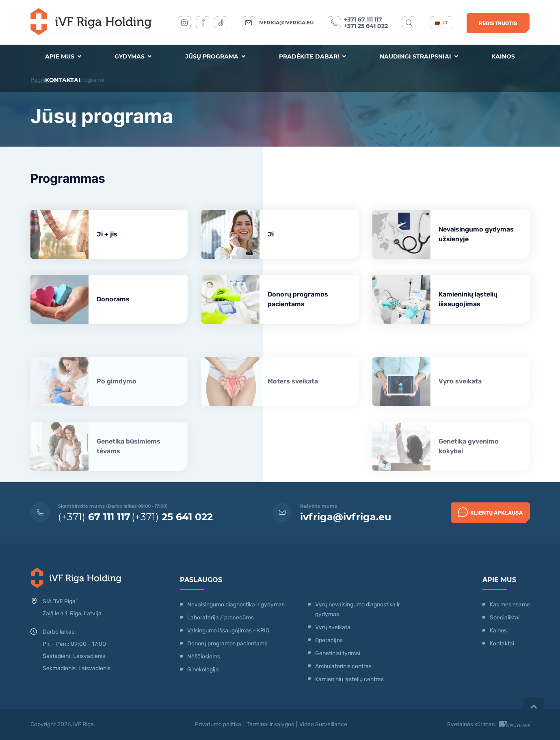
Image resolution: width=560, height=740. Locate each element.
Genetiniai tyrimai (338, 653)
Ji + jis (107, 234)
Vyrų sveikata (333, 627)
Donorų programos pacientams (298, 299)
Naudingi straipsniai (419, 56)
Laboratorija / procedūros (221, 618)
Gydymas (133, 56)
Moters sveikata (293, 400)
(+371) (94, 517)
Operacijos (329, 640)
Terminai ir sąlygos (270, 724)
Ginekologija (203, 670)
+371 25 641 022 (366, 26)
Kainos (503, 56)
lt (441, 23)
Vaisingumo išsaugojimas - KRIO (228, 631)
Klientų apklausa (490, 512)
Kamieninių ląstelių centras (349, 679)
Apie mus (63, 56)
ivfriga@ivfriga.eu (286, 23)
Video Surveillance (323, 724)
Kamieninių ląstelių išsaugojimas (468, 299)
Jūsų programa (215, 56)
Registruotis (498, 23)
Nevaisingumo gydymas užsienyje (476, 234)
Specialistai (505, 618)
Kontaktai (63, 80)
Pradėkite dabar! (312, 56)
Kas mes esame (510, 605)
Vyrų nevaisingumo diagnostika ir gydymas (358, 609)
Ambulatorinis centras (343, 666)
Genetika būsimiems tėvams (129, 465)
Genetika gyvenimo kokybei (469, 465)
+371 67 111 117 (363, 19)
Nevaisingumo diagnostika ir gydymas (236, 605)
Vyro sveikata (460, 400)
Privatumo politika (218, 724)
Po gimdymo (117, 400)
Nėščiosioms (204, 657)
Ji (271, 234)
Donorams (113, 299)
